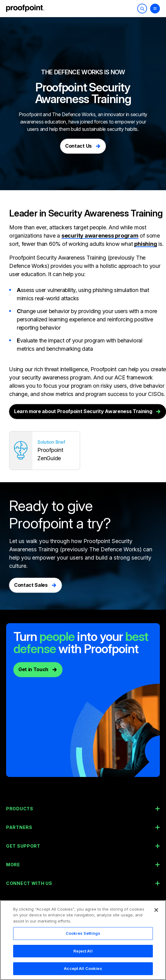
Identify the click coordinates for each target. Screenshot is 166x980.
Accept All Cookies (83, 971)
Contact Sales (31, 586)
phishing (146, 244)
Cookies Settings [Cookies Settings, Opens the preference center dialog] (83, 935)
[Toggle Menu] (155, 9)
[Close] (156, 912)
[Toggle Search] (142, 9)
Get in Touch (33, 670)
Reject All (83, 953)
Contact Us (78, 146)
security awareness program (100, 236)
